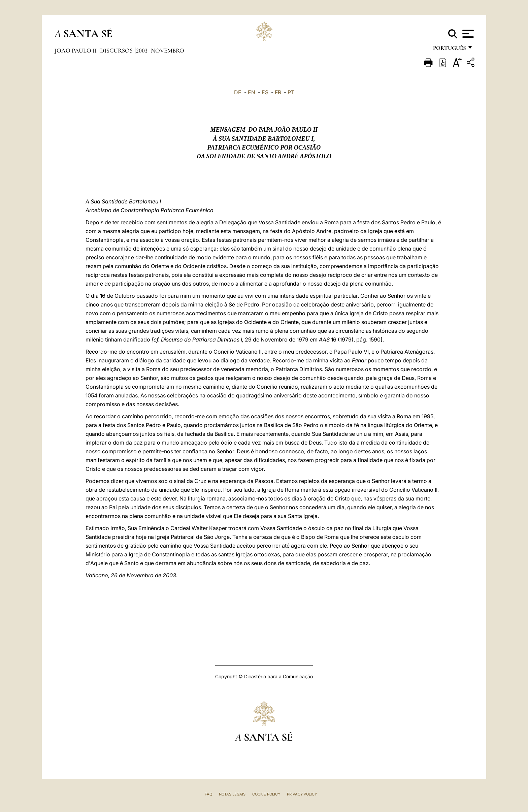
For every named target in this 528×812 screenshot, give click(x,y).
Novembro (168, 51)
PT (291, 92)
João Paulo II (76, 51)
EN (252, 92)
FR (278, 92)
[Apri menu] (467, 34)
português (449, 50)
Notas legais (232, 794)
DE (238, 92)
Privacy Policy (302, 794)
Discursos (117, 51)
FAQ (208, 794)
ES (265, 92)
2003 (142, 51)
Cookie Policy (266, 794)
